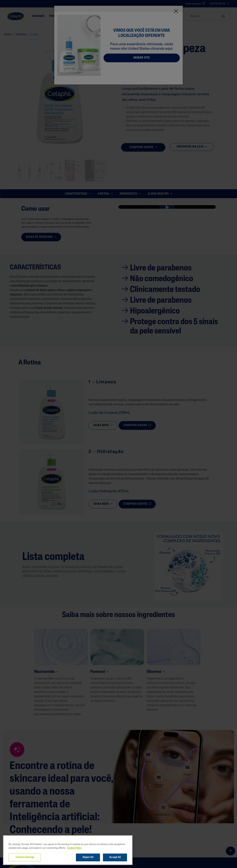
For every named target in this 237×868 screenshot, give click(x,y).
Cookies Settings (25, 857)
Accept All (115, 857)
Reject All (88, 857)
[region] (68, 850)
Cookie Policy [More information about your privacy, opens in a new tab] (74, 848)
